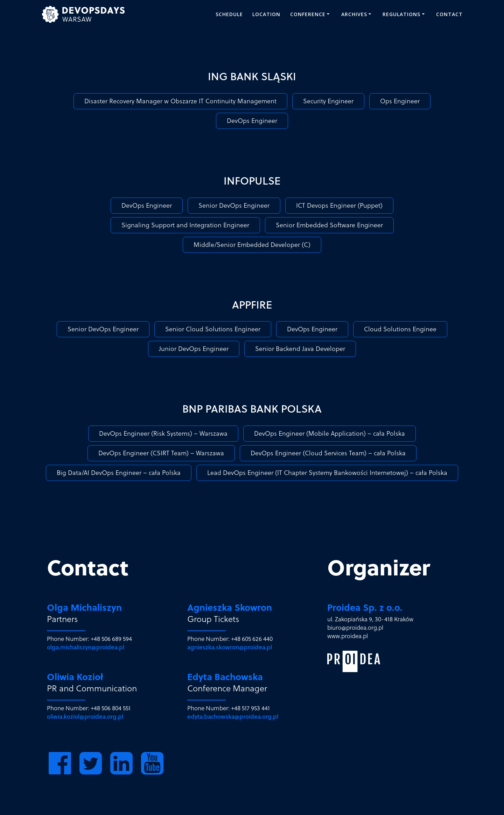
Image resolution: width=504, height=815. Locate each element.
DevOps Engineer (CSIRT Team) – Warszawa (161, 453)
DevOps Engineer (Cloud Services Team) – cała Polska (328, 453)
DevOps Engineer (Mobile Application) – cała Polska (330, 433)
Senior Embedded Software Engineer (329, 225)
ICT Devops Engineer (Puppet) (339, 205)
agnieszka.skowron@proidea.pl (230, 647)
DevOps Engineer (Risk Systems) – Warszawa (163, 433)
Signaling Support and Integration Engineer (185, 225)
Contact (449, 14)
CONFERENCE (308, 14)
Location (266, 14)
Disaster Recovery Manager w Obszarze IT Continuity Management (180, 101)
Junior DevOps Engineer (194, 349)
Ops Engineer (400, 101)
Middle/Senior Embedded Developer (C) (252, 245)
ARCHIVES (354, 14)
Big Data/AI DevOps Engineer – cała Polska (119, 473)
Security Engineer (328, 101)
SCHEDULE (229, 14)
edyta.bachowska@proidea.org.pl (233, 717)
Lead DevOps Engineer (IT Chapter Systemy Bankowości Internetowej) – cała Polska (327, 473)
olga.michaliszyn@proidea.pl (86, 647)
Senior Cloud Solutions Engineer (213, 329)
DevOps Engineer (252, 121)
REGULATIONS (401, 14)
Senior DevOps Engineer (234, 205)
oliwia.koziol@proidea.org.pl (85, 717)
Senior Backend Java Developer (300, 349)
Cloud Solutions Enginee (400, 329)
